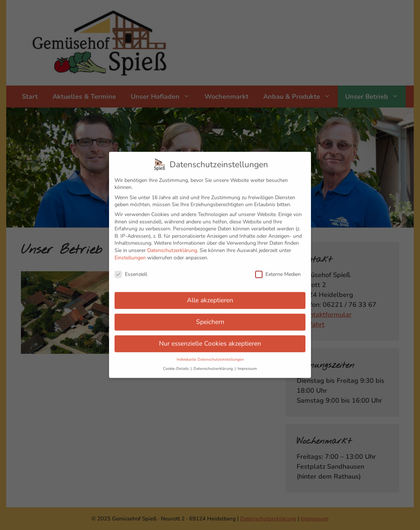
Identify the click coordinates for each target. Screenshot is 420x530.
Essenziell (131, 271)
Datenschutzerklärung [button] (214, 365)
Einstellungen (130, 254)
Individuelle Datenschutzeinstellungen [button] (210, 356)
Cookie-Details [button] (176, 365)
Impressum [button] (247, 365)
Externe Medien (278, 271)
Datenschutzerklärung (172, 247)
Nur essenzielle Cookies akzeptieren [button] (210, 340)
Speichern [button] (210, 318)
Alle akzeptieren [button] (210, 297)
